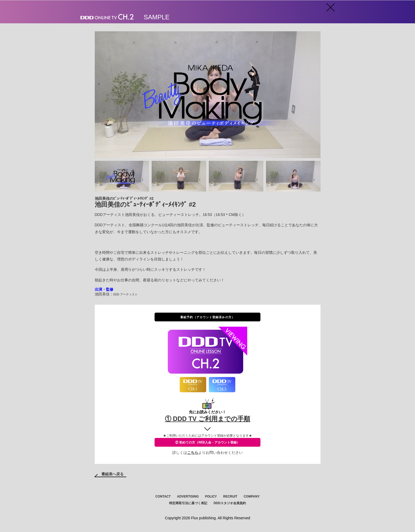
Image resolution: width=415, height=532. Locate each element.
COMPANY (251, 496)
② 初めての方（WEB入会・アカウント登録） (207, 442)
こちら (193, 453)
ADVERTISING (188, 496)
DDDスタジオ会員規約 (230, 503)
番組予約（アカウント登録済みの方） (207, 317)
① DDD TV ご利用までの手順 (208, 419)
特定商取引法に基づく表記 (188, 503)
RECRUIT (230, 496)
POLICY (211, 496)
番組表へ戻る (112, 474)
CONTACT (163, 496)
